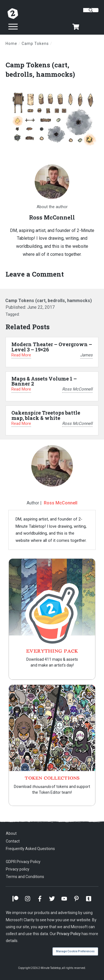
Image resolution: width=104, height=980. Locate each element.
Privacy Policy (69, 934)
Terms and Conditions (25, 877)
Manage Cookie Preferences (75, 951)
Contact (13, 841)
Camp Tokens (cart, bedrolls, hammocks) (40, 70)
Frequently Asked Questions (30, 849)
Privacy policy (18, 869)
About (11, 833)
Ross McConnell (61, 503)
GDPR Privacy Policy (23, 862)
